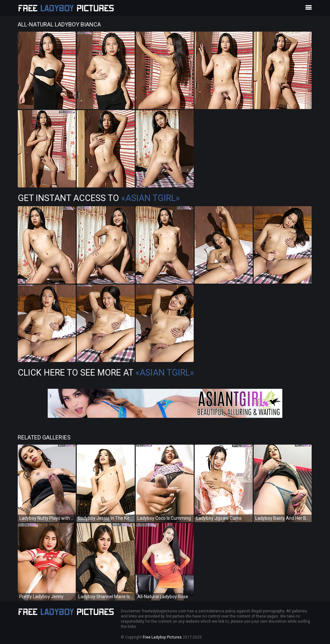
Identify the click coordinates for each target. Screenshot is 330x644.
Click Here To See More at (106, 373)
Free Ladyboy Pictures (162, 637)
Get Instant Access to (99, 198)
